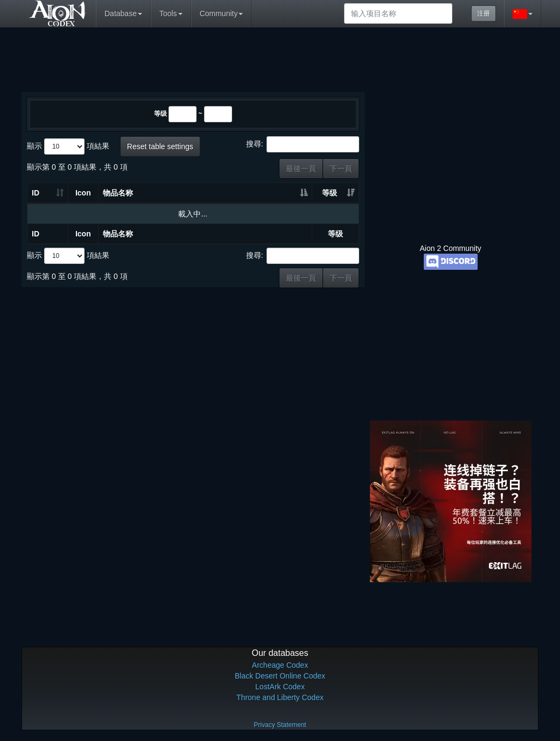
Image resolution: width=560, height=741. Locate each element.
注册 (484, 13)
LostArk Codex (280, 687)
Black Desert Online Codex (280, 676)
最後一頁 (301, 169)
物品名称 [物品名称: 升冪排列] (118, 193)
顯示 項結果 (68, 146)
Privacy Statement (280, 725)
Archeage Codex (280, 665)
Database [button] (123, 13)
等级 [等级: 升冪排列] (330, 193)
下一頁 (341, 169)
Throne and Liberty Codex (280, 697)
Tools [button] (171, 13)
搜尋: (303, 144)
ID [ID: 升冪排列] (36, 193)
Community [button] (222, 13)
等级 (160, 114)
